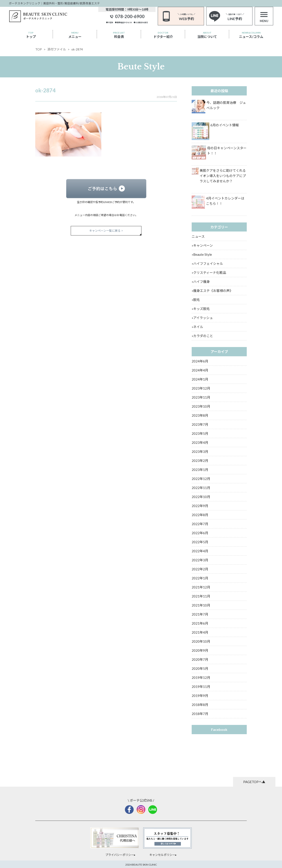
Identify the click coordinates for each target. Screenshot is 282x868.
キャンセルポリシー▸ (163, 855)
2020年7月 (200, 659)
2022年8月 (200, 515)
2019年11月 (201, 687)
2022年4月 (200, 551)
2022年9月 (200, 506)
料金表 (119, 35)
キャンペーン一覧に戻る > (106, 231)
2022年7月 (200, 524)
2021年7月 (200, 614)
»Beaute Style (202, 254)
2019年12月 (201, 678)
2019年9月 (200, 696)
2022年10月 (201, 497)
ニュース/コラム (251, 35)
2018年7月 (200, 714)
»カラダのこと (202, 336)
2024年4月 (200, 370)
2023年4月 (200, 442)
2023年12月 (201, 388)
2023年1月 (200, 470)
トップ (31, 35)
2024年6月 (200, 361)
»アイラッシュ (202, 318)
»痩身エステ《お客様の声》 (212, 291)
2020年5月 (200, 668)
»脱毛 (196, 300)
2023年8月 (200, 415)
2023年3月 (200, 452)
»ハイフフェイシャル (207, 263)
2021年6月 (200, 623)
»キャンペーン (202, 245)
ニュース (198, 236)
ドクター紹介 (163, 35)
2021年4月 (200, 632)
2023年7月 (200, 424)
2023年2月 (200, 461)
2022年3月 (200, 560)
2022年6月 (200, 533)
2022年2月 (200, 569)
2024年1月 (200, 379)
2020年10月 (201, 641)
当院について (207, 35)
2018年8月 (200, 705)
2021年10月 (201, 605)
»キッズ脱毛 (201, 309)
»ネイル (197, 327)
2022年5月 (200, 542)
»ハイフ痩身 (201, 282)
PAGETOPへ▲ (254, 782)
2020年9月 (200, 650)
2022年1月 (200, 578)
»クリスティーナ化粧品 (209, 273)
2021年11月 (201, 596)
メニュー (75, 35)
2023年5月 (200, 433)
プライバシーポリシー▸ (120, 855)
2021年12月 (201, 587)
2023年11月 (201, 397)
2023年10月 (201, 406)
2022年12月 (201, 479)
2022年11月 (201, 488)
